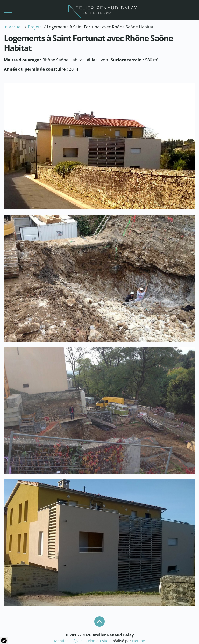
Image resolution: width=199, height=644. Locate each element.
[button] (8, 10)
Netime (138, 641)
